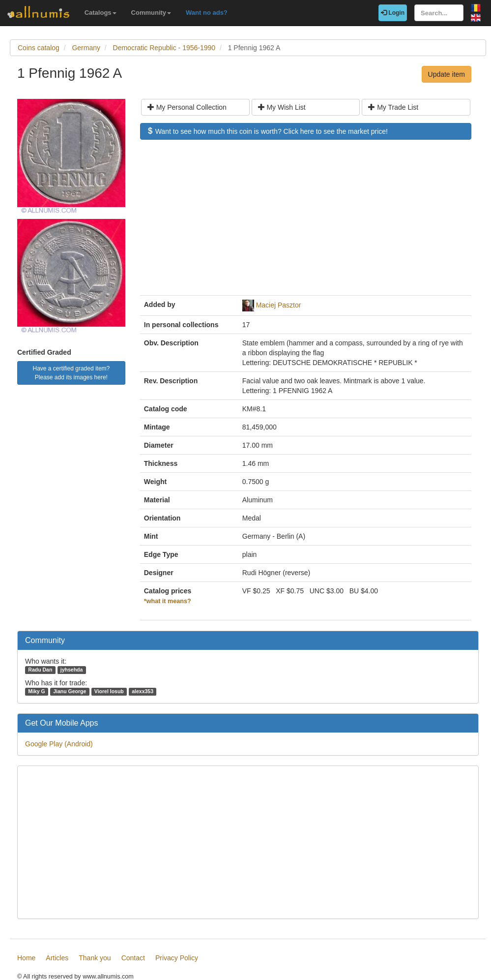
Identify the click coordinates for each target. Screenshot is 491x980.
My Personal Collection (187, 107)
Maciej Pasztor (279, 305)
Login (393, 13)
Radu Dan (40, 670)
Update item (447, 74)
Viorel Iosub (109, 691)
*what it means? (168, 601)
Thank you (95, 958)
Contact (133, 958)
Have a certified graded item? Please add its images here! (72, 373)
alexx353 (143, 691)
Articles (57, 958)
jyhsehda (72, 670)
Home (26, 958)
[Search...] (439, 13)
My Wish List (282, 107)
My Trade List (393, 107)
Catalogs (101, 13)
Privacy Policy (177, 958)
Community (151, 13)
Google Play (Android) (59, 744)
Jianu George (70, 691)
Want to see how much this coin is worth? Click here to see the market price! (267, 131)
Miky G (36, 691)
